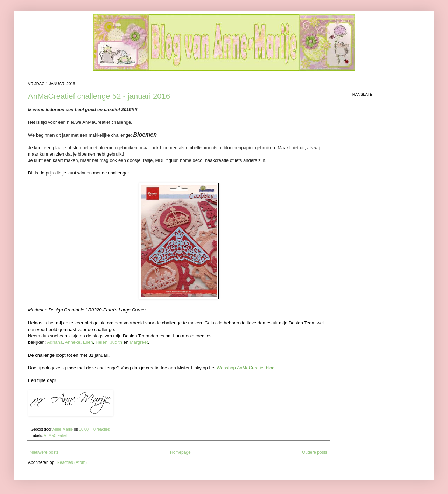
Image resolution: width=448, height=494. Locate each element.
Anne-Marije (63, 429)
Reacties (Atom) (72, 462)
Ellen (88, 342)
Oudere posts (315, 452)
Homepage (180, 452)
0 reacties (102, 429)
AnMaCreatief (55, 435)
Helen (101, 342)
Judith (116, 342)
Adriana (55, 342)
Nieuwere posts (44, 452)
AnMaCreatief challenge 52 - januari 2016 (99, 96)
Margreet (139, 342)
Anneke (73, 342)
